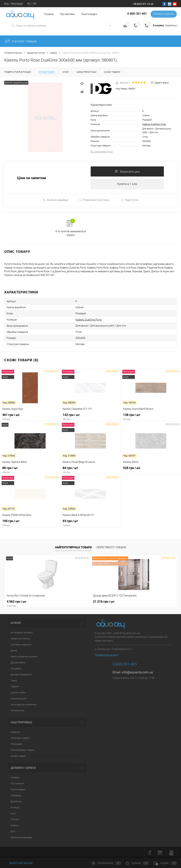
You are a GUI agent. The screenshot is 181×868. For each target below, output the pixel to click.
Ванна (14, 651)
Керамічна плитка (20, 639)
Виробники (16, 802)
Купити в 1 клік (127, 184)
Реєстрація (17, 4)
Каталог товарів (20, 41)
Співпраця (16, 796)
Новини (14, 826)
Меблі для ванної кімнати (24, 657)
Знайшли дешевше (56, 200)
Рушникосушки (18, 699)
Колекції (15, 808)
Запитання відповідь (21, 838)
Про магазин (67, 14)
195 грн (30, 523)
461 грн (30, 417)
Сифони (15, 687)
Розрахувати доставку (94, 200)
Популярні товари (20, 738)
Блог (13, 832)
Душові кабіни (18, 663)
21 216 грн (75, 602)
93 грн (90, 523)
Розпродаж (17, 744)
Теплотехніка (17, 711)
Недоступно (129, 200)
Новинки (15, 732)
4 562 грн (33, 604)
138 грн (151, 417)
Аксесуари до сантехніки (24, 705)
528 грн (151, 470)
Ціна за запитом (31, 178)
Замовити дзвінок (163, 14)
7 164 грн (132, 602)
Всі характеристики (102, 152)
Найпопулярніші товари (73, 547)
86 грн (30, 470)
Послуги (15, 820)
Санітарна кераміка (21, 645)
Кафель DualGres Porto (154, 124)
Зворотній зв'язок (18, 863)
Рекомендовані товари (23, 750)
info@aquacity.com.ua (137, 673)
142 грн (90, 417)
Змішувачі (16, 669)
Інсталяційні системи (22, 633)
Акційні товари (18, 756)
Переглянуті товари (111, 547)
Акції (13, 814)
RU (29, 4)
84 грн (90, 470)
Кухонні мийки (18, 693)
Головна (15, 778)
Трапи (14, 681)
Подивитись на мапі (106, 655)
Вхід (6, 4)
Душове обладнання (21, 675)
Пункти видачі (89, 14)
